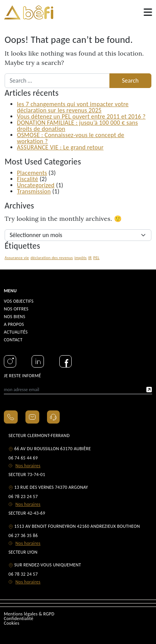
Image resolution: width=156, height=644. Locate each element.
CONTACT (13, 340)
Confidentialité (19, 619)
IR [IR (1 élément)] (90, 258)
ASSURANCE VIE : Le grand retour (60, 147)
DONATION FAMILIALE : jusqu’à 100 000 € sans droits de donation (77, 126)
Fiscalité (28, 179)
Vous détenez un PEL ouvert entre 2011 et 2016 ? (81, 116)
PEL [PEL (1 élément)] (96, 258)
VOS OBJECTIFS (19, 301)
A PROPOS (14, 324)
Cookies (12, 623)
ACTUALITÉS (16, 332)
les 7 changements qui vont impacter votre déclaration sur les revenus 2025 (73, 107)
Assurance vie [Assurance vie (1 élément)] (17, 258)
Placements (32, 173)
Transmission (34, 191)
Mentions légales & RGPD (29, 614)
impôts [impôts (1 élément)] (81, 258)
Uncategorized (36, 185)
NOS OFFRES (16, 309)
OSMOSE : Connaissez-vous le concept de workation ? (71, 138)
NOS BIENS (14, 317)
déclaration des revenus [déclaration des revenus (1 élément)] (52, 258)
